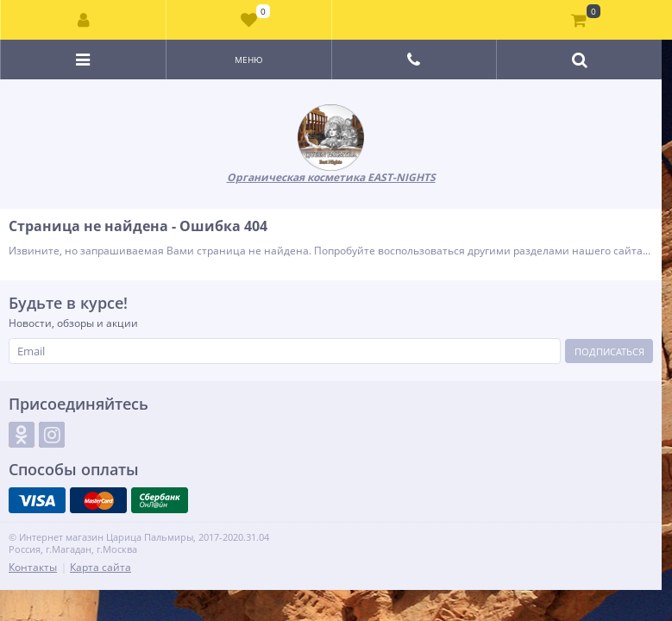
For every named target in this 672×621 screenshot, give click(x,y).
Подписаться (609, 351)
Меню (249, 60)
